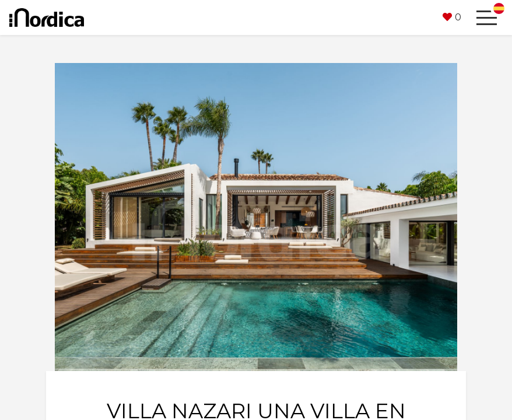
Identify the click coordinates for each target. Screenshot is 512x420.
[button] (452, 17)
